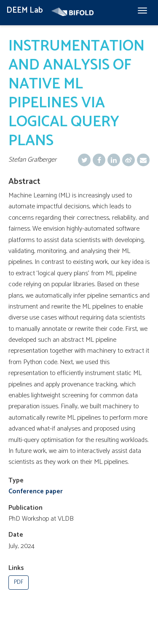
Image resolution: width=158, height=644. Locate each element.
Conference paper (36, 491)
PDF (19, 582)
